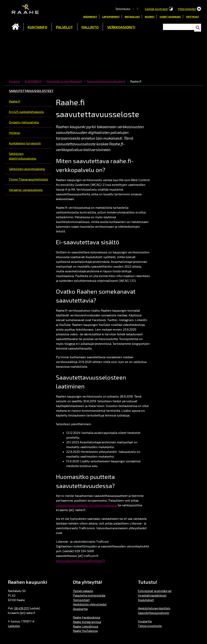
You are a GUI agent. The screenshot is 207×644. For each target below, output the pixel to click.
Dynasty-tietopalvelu (24, 122)
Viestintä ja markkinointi (64, 81)
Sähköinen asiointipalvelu (27, 169)
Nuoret (150, 17)
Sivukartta (145, 621)
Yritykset (192, 17)
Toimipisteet (81, 600)
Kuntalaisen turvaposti (25, 143)
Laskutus (14, 626)
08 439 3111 (22, 608)
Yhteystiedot (187, 9)
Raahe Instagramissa (87, 622)
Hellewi (15, 133)
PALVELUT (64, 27)
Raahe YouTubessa (85, 631)
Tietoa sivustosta (150, 626)
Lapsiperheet (111, 17)
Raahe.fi (15, 101)
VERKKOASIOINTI (121, 27)
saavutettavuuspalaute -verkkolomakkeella (86, 505)
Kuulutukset (146, 600)
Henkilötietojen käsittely (154, 608)
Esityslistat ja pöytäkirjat (155, 591)
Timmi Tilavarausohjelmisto (29, 179)
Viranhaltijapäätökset (152, 595)
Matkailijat (132, 17)
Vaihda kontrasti (156, 9)
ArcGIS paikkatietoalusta (26, 112)
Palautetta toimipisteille (89, 595)
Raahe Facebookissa (87, 617)
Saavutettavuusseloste (153, 613)
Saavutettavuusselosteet (106, 81)
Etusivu (16, 27)
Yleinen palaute (83, 591)
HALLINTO (90, 27)
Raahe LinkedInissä (86, 626)
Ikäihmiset (90, 17)
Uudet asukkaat (170, 17)
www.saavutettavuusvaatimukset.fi (80, 560)
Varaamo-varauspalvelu (26, 190)
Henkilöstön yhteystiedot (90, 604)
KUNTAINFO (37, 27)
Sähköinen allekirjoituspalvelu (23, 156)
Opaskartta (80, 609)
